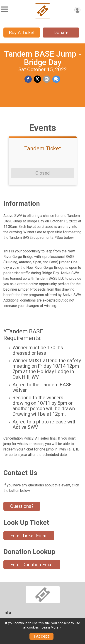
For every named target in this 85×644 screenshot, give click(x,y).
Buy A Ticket (22, 33)
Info (7, 613)
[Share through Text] (56, 79)
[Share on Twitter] (37, 79)
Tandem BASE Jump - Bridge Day (42, 58)
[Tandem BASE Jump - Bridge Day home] (43, 11)
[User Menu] (77, 10)
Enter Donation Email (32, 565)
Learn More (50, 628)
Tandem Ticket (42, 148)
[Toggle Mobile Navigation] (5, 9)
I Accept (41, 636)
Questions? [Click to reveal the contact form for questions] (22, 506)
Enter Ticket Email (29, 536)
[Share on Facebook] (28, 79)
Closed (42, 173)
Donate (61, 33)
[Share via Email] (47, 79)
